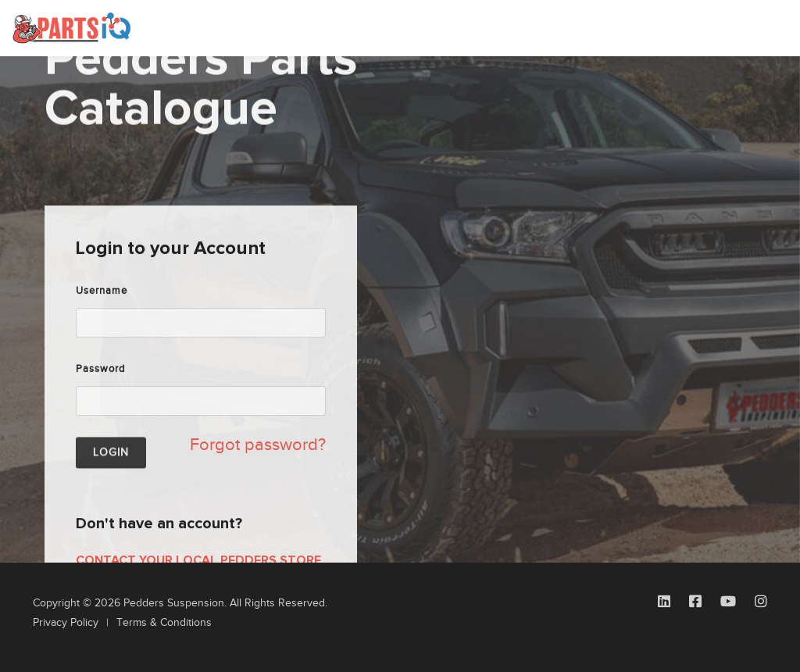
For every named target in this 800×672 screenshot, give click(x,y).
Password (100, 407)
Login (111, 494)
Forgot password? (258, 483)
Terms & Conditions (164, 623)
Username (102, 329)
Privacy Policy (66, 623)
